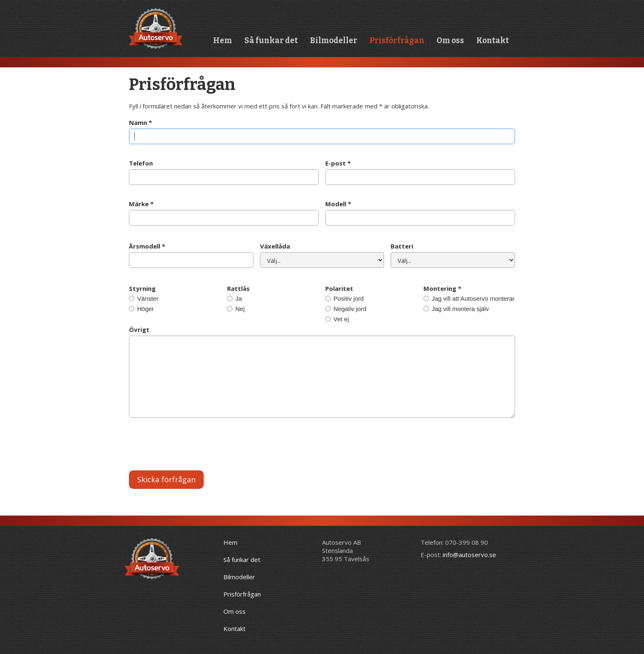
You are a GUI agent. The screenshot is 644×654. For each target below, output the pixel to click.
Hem (223, 40)
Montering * (442, 288)
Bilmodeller (334, 40)
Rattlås (238, 288)
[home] (156, 29)
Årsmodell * (147, 246)
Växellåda (275, 246)
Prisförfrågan (397, 40)
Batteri (402, 246)
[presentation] (191, 446)
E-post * (338, 163)
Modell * (338, 204)
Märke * (141, 204)
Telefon (141, 163)
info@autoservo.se (469, 555)
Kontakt (493, 40)
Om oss (450, 40)
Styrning (142, 288)
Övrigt (139, 329)
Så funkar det (271, 40)
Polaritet (339, 288)
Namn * (140, 122)
